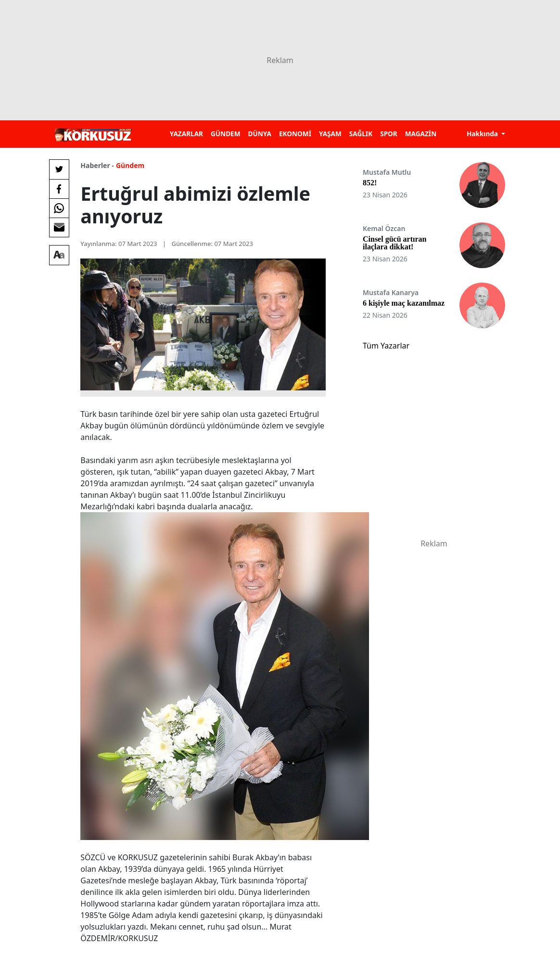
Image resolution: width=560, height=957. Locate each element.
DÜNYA (260, 134)
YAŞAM (330, 134)
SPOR (389, 134)
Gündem (130, 165)
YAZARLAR (186, 134)
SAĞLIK (361, 134)
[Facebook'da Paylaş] (59, 189)
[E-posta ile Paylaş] (59, 227)
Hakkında (483, 134)
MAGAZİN (421, 134)
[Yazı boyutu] (59, 255)
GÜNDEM (226, 134)
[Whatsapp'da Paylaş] (59, 208)
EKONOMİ (295, 134)
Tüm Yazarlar (386, 346)
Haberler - (97, 165)
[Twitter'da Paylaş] (59, 169)
